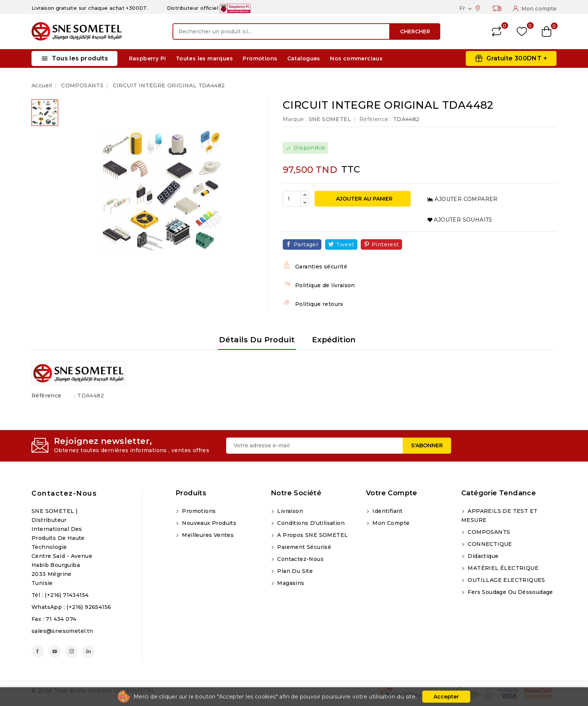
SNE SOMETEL (330, 119)
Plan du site (294, 571)
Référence (46, 396)
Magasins (290, 583)
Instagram (71, 651)
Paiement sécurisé (303, 547)
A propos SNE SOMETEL (312, 535)
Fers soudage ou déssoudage (510, 592)
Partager (306, 244)
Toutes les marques (204, 58)
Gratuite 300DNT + (517, 58)
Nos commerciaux (356, 58)
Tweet (345, 244)
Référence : (375, 119)
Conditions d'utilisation (310, 523)
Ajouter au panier (364, 199)
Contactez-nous (64, 493)
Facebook (38, 651)
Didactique (482, 556)
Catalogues (304, 58)
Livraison (289, 511)
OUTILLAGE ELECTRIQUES (506, 580)
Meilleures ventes (207, 535)
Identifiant (387, 511)
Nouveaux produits (208, 523)
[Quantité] (292, 199)
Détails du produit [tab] (257, 340)
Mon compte (390, 523)
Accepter (446, 697)
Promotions (260, 58)
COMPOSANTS (488, 532)
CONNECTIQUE (489, 544)
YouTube (55, 651)
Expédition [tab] (334, 340)
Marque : (295, 119)
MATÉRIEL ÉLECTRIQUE (502, 568)
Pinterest (385, 244)
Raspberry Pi (148, 58)
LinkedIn (88, 651)
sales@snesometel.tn (62, 631)
